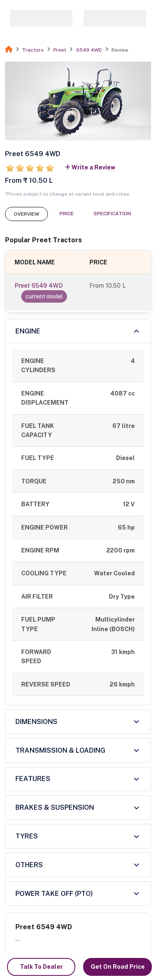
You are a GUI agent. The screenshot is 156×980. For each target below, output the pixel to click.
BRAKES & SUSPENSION (55, 807)
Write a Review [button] (90, 167)
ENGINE (28, 331)
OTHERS (29, 865)
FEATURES (33, 779)
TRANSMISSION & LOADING (60, 750)
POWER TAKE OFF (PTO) (54, 894)
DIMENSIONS (36, 722)
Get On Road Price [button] (118, 967)
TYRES (27, 836)
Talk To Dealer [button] (41, 967)
